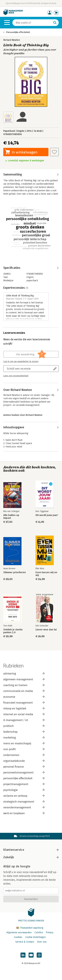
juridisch (24, 726)
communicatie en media (24, 691)
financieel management (24, 703)
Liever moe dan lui (46, 630)
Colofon (39, 933)
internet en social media (24, 714)
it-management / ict (24, 720)
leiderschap (24, 732)
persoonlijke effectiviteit (24, 778)
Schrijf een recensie (19, 368)
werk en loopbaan (24, 813)
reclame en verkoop (24, 796)
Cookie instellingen (35, 937)
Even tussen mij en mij (46, 574)
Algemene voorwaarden (19, 933)
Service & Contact (25, 942)
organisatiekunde (24, 761)
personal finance (24, 767)
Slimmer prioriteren (15, 572)
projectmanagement (24, 784)
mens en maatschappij (24, 743)
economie (24, 697)
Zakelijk (31, 857)
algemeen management (24, 679)
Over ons (42, 942)
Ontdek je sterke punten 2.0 (13, 631)
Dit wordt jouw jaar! (47, 515)
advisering (24, 674)
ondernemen (24, 755)
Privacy (50, 933)
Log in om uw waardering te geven (21, 361)
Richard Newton (12, 40)
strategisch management (24, 802)
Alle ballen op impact (11, 517)
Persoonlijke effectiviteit (18, 32)
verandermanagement (24, 807)
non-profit (24, 749)
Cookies (18, 937)
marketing (24, 738)
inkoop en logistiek (24, 708)
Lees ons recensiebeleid (16, 376)
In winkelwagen (25, 152)
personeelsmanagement (24, 773)
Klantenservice (31, 850)
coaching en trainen (24, 685)
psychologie (24, 790)
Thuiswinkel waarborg (30, 928)
